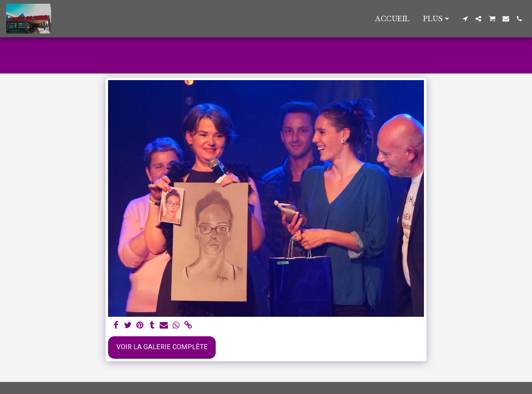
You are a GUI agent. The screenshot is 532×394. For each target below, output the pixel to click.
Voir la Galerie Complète (162, 347)
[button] (465, 19)
